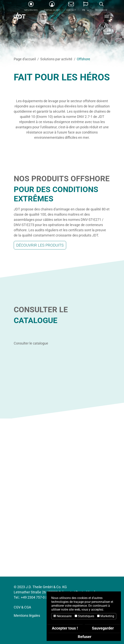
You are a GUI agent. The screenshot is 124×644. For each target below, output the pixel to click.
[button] (86, 8)
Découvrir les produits (40, 245)
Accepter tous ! (65, 628)
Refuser (85, 637)
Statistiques (84, 616)
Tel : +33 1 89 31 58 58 (62, 550)
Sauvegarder (103, 628)
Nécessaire (62, 616)
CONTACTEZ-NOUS (62, 561)
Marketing (106, 616)
